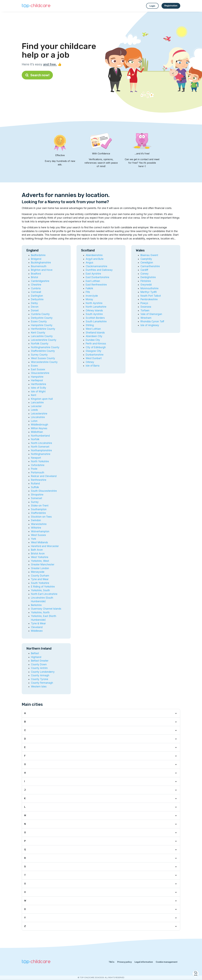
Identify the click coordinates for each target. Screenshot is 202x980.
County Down (39, 664)
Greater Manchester (43, 565)
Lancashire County (42, 336)
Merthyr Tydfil (149, 292)
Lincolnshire (38, 417)
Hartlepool (37, 380)
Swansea (146, 307)
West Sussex (38, 535)
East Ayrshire (93, 274)
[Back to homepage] (36, 6)
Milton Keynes (39, 428)
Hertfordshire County (43, 329)
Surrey (35, 502)
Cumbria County (40, 314)
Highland (36, 657)
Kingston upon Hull (42, 399)
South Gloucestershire (44, 491)
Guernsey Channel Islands (46, 609)
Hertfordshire (39, 384)
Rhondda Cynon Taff (152, 321)
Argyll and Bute (95, 259)
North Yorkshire (40, 461)
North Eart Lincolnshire (44, 594)
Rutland (35, 484)
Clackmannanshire (96, 266)
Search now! (37, 75)
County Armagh (40, 675)
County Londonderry (43, 672)
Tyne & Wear (38, 623)
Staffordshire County (43, 351)
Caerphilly (146, 259)
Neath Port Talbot (151, 296)
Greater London (40, 568)
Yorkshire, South (40, 590)
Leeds (34, 410)
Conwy (145, 274)
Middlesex (37, 631)
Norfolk (35, 439)
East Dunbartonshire (97, 277)
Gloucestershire (40, 373)
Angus (89, 263)
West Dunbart (94, 358)
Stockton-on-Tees (41, 517)
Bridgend (36, 259)
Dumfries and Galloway (99, 270)
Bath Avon (37, 550)
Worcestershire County (44, 362)
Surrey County (39, 355)
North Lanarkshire (96, 307)
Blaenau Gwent (149, 255)
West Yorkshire (40, 557)
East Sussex (38, 369)
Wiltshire (36, 528)
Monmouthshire (149, 288)
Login (152, 6)
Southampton (39, 509)
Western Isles (39, 687)
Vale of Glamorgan (151, 314)
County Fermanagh (42, 683)
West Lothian (93, 329)
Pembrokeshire (149, 299)
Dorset (35, 310)
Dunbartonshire (95, 355)
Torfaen (145, 310)
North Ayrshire (94, 303)
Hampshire (37, 377)
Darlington (37, 296)
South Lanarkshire (96, 321)
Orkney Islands (94, 310)
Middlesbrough (40, 425)
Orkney (90, 362)
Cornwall (36, 292)
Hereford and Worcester (45, 546)
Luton (34, 421)
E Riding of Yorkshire (43, 587)
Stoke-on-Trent (40, 506)
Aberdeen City (94, 336)
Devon (35, 307)
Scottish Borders (95, 318)
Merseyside (38, 572)
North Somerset (40, 447)
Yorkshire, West (40, 561)
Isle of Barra (93, 366)
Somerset (37, 498)
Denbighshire (148, 277)
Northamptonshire (41, 450)
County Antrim (39, 668)
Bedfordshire (38, 255)
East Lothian (93, 281)
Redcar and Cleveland (44, 476)
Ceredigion (147, 263)
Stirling (90, 325)
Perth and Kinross (96, 344)
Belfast (35, 653)
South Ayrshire (94, 314)
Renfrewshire (39, 480)
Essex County (39, 321)
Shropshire (37, 495)
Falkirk (89, 288)
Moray (89, 299)
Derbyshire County (42, 318)
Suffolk (35, 487)
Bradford (36, 274)
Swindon (36, 520)
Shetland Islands (95, 333)
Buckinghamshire (41, 263)
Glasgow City (94, 351)
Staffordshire (38, 513)
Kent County (38, 333)
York (33, 539)
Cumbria (36, 288)
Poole (34, 469)
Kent (34, 395)
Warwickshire (39, 524)
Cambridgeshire (40, 281)
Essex (34, 366)
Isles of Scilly (39, 388)
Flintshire (146, 281)
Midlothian (37, 432)
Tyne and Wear (40, 579)
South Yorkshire (40, 583)
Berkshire (36, 605)
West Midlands (39, 542)
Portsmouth (38, 473)
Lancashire (37, 402)
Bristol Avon (38, 554)
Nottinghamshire (41, 454)
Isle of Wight (38, 392)
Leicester (36, 406)
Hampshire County (42, 325)
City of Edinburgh (96, 347)
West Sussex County (43, 358)
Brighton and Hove (42, 270)
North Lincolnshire (41, 443)
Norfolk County (40, 344)
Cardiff (144, 270)
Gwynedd (146, 285)
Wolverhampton (40, 531)
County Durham (40, 576)
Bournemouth (39, 266)
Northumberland (40, 436)
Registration (171, 6)
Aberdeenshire (94, 255)
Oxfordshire (38, 465)
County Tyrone (40, 679)
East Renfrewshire (96, 285)
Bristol (35, 277)
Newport (36, 458)
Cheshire (36, 285)
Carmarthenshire (150, 266)
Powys (144, 303)
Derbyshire (37, 299)
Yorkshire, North (40, 612)
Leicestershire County (44, 340)
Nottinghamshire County (45, 347)
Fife (88, 292)
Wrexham (146, 318)
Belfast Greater (40, 661)
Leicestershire (39, 414)
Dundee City (93, 340)
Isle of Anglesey (150, 325)
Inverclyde (92, 296)
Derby (34, 303)
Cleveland (37, 627)
